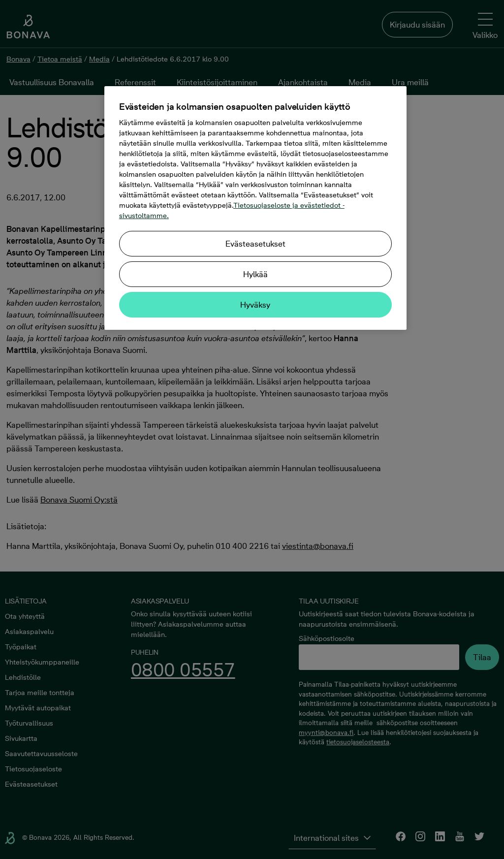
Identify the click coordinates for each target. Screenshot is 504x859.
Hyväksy (255, 305)
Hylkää (255, 274)
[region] (255, 208)
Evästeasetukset (255, 244)
